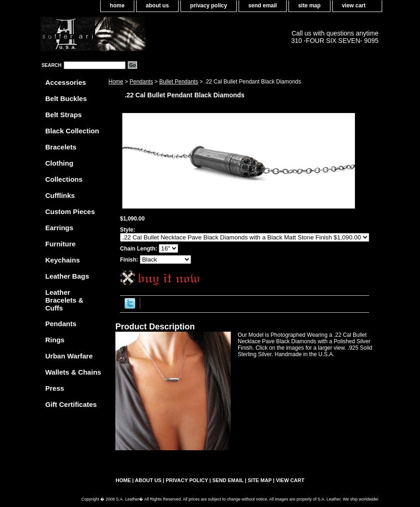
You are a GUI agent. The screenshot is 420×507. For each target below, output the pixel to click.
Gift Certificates (71, 404)
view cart (354, 6)
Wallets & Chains (73, 372)
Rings (55, 340)
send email (263, 6)
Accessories (66, 82)
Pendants (141, 82)
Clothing (59, 163)
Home (116, 82)
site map (309, 6)
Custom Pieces (70, 212)
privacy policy (209, 6)
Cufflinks (60, 195)
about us (157, 6)
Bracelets (61, 147)
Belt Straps (63, 115)
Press (55, 388)
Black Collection (72, 131)
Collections (64, 179)
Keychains (63, 260)
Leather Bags (67, 276)
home (117, 6)
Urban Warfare (69, 356)
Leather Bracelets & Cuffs (64, 300)
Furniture (60, 244)
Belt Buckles (66, 98)
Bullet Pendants (179, 82)
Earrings (59, 228)
